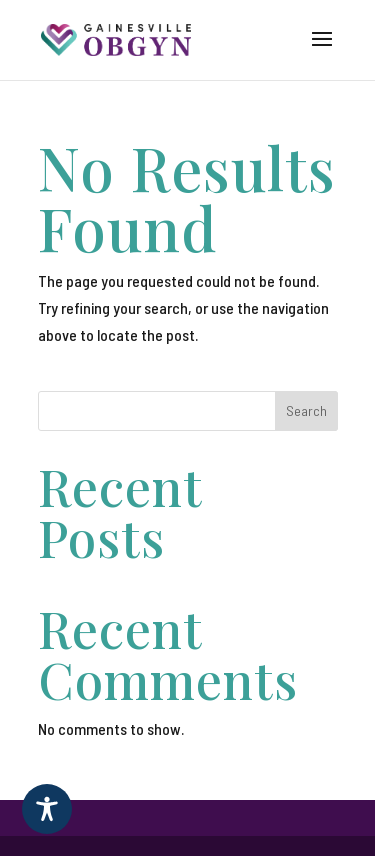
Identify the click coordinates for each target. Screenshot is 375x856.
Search (306, 410)
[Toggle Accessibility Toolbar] (47, 809)
